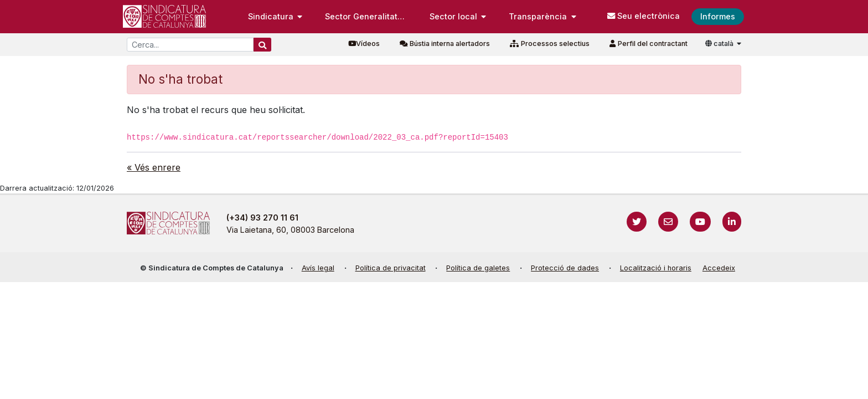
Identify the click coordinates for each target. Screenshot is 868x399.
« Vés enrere (154, 167)
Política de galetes (478, 268)
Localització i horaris (656, 268)
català (720, 44)
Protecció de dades (565, 268)
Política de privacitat (391, 268)
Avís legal (318, 268)
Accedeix (719, 268)
